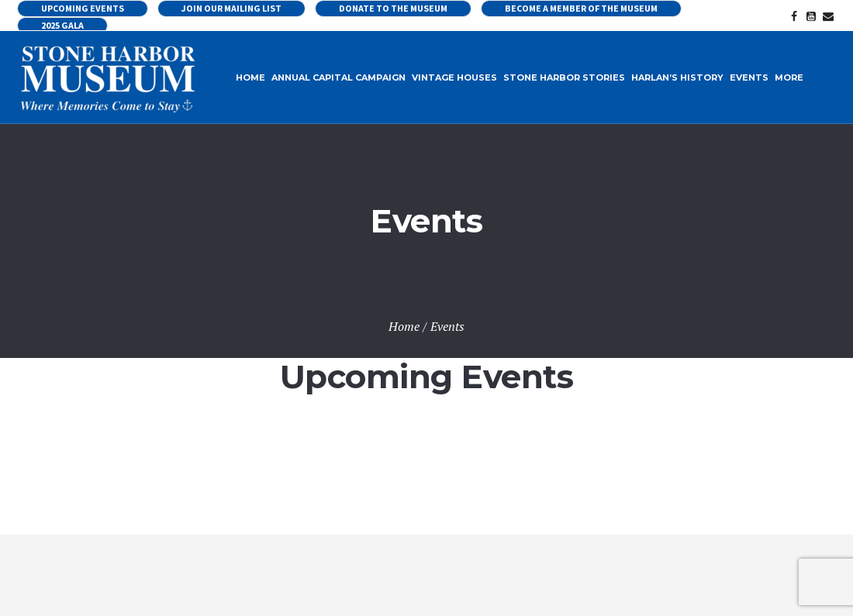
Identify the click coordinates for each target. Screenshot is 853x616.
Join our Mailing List (231, 8)
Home (404, 326)
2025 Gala (62, 25)
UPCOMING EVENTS (83, 8)
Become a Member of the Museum (581, 8)
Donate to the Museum (393, 8)
